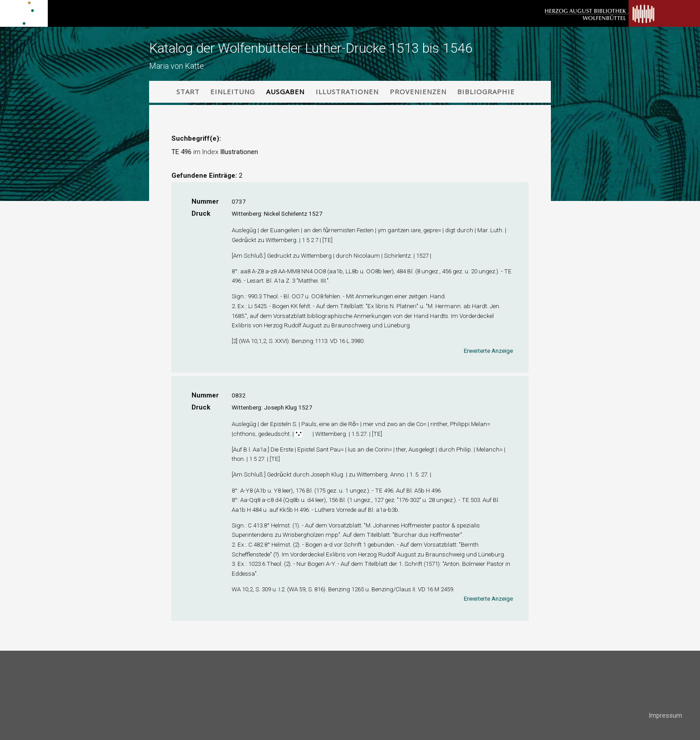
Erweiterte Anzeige (488, 351)
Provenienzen (418, 92)
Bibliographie (486, 92)
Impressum (665, 715)
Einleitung (233, 92)
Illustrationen (347, 92)
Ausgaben (285, 92)
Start (188, 92)
